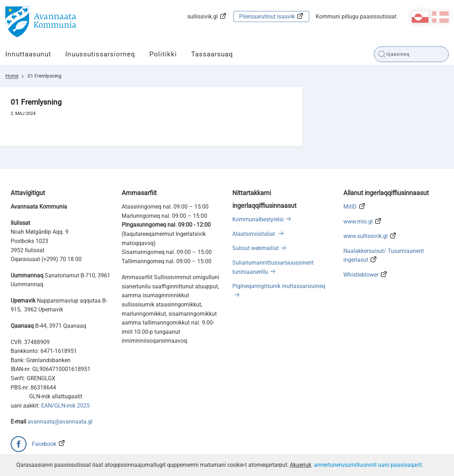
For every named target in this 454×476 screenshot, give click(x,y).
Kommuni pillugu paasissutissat (356, 16)
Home (12, 76)
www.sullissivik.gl (366, 236)
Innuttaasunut (28, 54)
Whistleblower (361, 275)
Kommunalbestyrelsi (258, 219)
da (440, 17)
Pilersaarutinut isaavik (267, 16)
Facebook (44, 444)
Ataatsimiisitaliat (254, 234)
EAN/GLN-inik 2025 (65, 406)
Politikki (163, 54)
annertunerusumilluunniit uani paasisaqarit (368, 465)
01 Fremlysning (45, 76)
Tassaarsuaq (212, 54)
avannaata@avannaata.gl (60, 422)
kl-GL (420, 17)
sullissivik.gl (203, 16)
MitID (350, 207)
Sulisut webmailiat (256, 248)
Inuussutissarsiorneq (100, 54)
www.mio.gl (358, 222)
